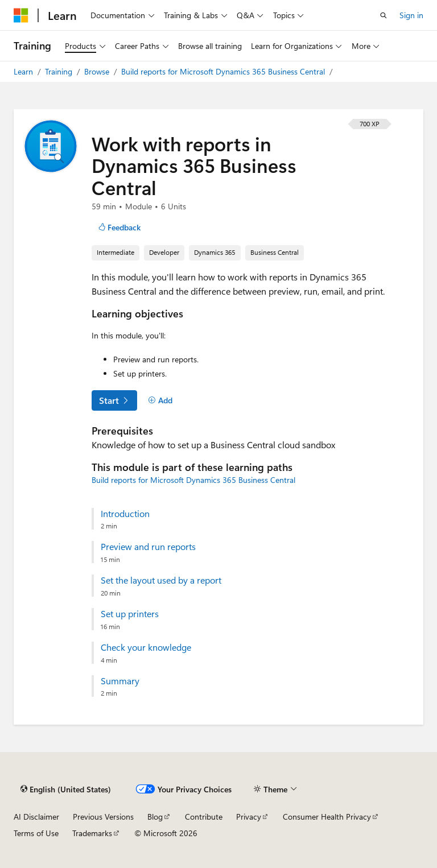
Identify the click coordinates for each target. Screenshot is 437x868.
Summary (120, 681)
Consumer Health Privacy (327, 817)
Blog (155, 817)
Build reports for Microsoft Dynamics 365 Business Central (224, 71)
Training (60, 71)
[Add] (160, 400)
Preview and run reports (148, 547)
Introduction (125, 514)
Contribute (204, 817)
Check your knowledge (146, 647)
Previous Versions (103, 817)
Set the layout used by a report (161, 580)
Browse (98, 71)
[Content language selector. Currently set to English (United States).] (66, 789)
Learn (24, 71)
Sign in (411, 15)
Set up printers (130, 614)
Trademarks (92, 833)
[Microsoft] (21, 15)
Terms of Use (36, 833)
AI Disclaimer (36, 817)
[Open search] (384, 15)
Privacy (249, 817)
